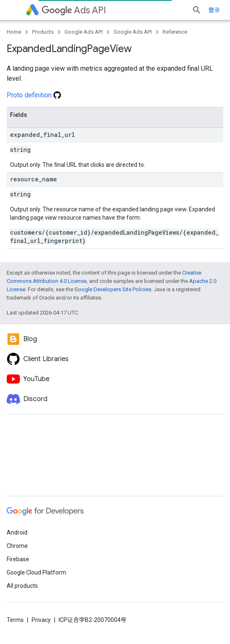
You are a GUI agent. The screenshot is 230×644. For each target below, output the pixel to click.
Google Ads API (84, 32)
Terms (15, 620)
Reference (175, 32)
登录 (214, 10)
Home (14, 32)
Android (17, 533)
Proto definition (34, 95)
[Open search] (197, 10)
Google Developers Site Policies (113, 289)
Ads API (74, 10)
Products (43, 32)
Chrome (17, 546)
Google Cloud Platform (36, 572)
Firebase (18, 559)
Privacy (41, 620)
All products (22, 586)
